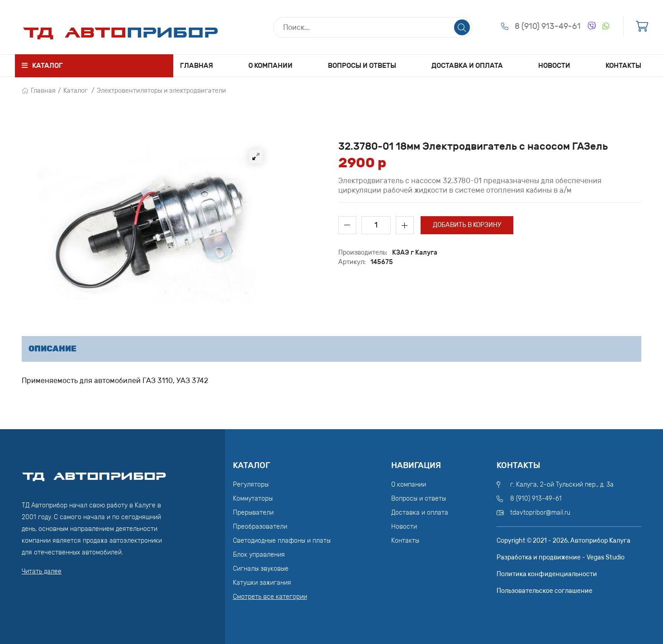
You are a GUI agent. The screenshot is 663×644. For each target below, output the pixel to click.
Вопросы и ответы (362, 66)
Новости (554, 66)
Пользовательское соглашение (545, 591)
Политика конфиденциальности (547, 574)
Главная (197, 66)
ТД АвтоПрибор (94, 472)
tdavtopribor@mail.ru (540, 513)
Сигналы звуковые (261, 569)
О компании (270, 66)
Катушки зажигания (262, 583)
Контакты (623, 66)
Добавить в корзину (467, 225)
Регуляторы (251, 485)
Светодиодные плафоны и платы (282, 541)
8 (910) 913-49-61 (548, 26)
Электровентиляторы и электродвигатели (161, 91)
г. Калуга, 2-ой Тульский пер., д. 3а (562, 485)
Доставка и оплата (467, 66)
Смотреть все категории (270, 597)
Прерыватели (253, 513)
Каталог (76, 91)
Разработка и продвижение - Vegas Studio (561, 557)
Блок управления (259, 555)
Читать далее (42, 571)
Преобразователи (260, 527)
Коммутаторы (253, 499)
